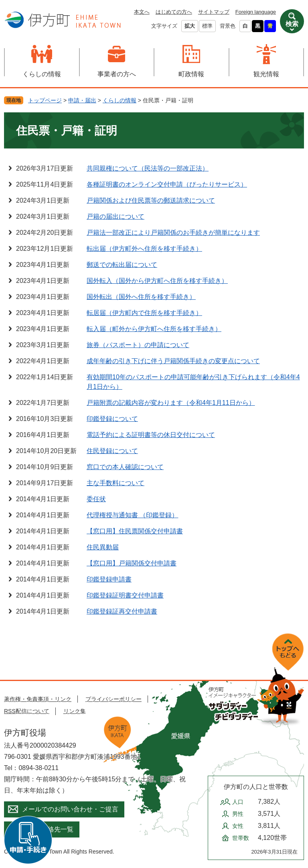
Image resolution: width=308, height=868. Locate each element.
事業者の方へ (117, 74)
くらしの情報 (42, 74)
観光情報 (266, 74)
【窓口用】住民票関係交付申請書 (135, 531)
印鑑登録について (112, 419)
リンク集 (75, 711)
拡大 (190, 26)
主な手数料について (115, 483)
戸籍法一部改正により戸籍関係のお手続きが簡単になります (173, 233)
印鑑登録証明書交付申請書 (125, 595)
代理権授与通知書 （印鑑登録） (132, 515)
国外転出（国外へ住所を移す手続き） (141, 297)
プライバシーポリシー (113, 699)
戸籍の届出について (115, 216)
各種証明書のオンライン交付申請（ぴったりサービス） (167, 184)
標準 (207, 26)
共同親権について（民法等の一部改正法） (148, 168)
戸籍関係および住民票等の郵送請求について (151, 200)
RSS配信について (27, 711)
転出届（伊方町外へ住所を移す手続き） (144, 249)
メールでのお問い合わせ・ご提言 (70, 809)
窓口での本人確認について (125, 467)
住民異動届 (103, 547)
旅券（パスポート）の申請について (138, 345)
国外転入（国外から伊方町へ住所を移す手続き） (157, 281)
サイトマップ (214, 12)
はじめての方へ (174, 12)
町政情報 (191, 74)
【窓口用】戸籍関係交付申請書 (132, 563)
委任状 (96, 499)
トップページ (45, 100)
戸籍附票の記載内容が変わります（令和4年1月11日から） (171, 403)
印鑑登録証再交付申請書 (122, 611)
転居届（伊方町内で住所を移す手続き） (144, 313)
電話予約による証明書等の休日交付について (151, 435)
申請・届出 (82, 100)
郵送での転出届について (122, 265)
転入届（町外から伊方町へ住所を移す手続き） (154, 329)
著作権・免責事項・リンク (38, 699)
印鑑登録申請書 (109, 579)
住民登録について (112, 451)
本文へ (142, 12)
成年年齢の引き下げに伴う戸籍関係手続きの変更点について (173, 361)
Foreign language (256, 12)
